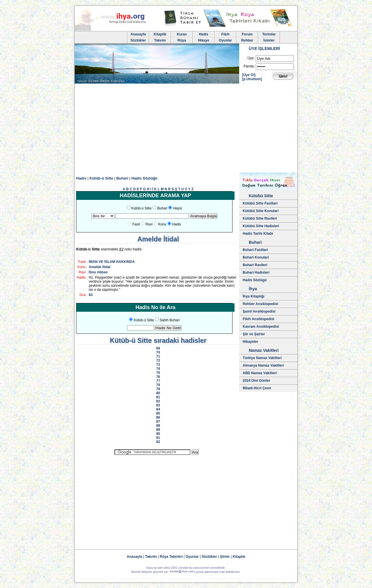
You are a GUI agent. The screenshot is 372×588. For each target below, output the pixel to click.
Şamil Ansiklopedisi (259, 311)
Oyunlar (225, 40)
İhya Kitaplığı (254, 296)
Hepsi (177, 208)
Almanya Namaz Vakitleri (263, 365)
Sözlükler (138, 40)
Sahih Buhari (170, 320)
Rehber (247, 40)
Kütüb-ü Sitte (101, 178)
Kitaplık (239, 557)
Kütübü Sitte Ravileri (260, 218)
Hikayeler (250, 342)
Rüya (182, 40)
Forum (247, 34)
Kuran (182, 34)
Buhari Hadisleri (256, 273)
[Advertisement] (186, 129)
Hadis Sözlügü (255, 280)
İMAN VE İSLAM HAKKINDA (112, 262)
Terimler (269, 34)
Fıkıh (225, 34)
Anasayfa (138, 34)
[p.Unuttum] (252, 79)
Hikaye (204, 40)
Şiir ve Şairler (254, 334)
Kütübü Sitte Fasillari (260, 203)
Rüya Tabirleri (171, 557)
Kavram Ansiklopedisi (261, 327)
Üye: (251, 58)
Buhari (122, 178)
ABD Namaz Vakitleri (260, 373)
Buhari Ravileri (255, 265)
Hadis (204, 34)
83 (91, 295)
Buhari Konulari (256, 257)
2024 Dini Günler (256, 381)
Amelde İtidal (100, 267)
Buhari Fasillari (255, 250)
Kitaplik (160, 34)
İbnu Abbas (98, 272)
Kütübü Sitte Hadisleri (261, 226)
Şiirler (225, 557)
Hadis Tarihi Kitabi (258, 234)
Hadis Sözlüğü (144, 178)
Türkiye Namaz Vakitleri (262, 358)
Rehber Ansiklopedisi (260, 304)
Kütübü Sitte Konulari (261, 211)
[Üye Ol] (249, 75)
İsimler (269, 40)
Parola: (249, 66)
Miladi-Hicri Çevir (257, 388)
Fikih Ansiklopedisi (259, 319)
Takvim (160, 40)
